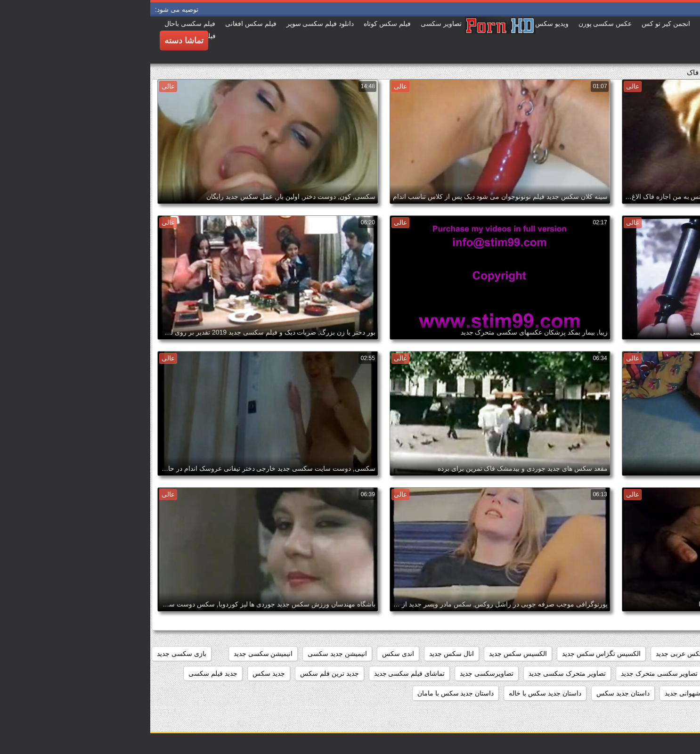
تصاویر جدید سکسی (661, 673)
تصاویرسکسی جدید (336, 673)
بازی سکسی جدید (31, 654)
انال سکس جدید (301, 654)
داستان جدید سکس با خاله (395, 693)
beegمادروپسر (668, 654)
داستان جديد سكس (473, 693)
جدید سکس (118, 673)
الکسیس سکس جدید (368, 654)
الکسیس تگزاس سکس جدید (451, 654)
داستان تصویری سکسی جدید (649, 693)
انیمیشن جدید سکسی (187, 654)
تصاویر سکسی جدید (590, 673)
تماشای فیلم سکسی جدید (259, 673)
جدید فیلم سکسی (63, 673)
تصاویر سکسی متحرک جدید (509, 673)
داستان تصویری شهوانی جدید (554, 693)
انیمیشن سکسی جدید (113, 654)
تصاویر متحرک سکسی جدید (417, 673)
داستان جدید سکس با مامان (305, 693)
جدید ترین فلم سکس (179, 673)
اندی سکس (248, 654)
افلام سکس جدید (609, 654)
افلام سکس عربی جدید (538, 654)
